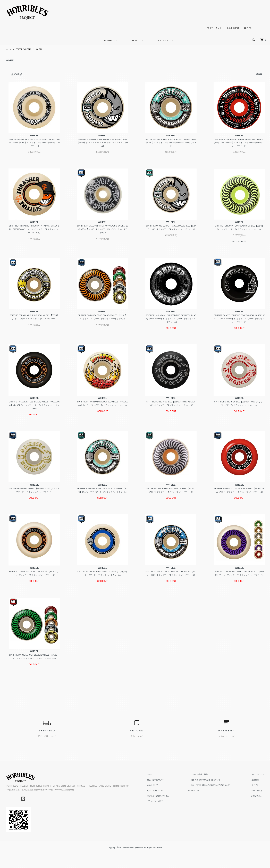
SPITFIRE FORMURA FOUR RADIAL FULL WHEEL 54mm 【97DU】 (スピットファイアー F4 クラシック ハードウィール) (102, 143)
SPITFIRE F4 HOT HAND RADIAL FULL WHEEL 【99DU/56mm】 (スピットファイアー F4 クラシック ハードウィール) (103, 412)
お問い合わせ (259, 815)
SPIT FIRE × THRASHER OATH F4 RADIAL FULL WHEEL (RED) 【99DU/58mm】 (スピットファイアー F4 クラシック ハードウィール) (239, 143)
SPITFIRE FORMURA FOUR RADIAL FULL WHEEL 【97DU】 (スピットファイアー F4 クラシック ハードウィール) (171, 230)
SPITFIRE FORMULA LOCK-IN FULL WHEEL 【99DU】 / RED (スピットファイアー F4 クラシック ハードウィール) (239, 499)
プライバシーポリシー (166, 821)
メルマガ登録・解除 (205, 794)
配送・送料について (165, 799)
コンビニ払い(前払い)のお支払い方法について (217, 805)
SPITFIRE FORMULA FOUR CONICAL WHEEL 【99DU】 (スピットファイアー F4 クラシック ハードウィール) (34, 324)
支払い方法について (165, 810)
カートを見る (259, 810)
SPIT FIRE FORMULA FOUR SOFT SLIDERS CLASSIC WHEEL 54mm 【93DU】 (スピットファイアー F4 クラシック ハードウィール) (34, 143)
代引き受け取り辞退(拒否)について (212, 799)
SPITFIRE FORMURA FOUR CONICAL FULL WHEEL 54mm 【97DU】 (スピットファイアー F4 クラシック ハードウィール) (171, 143)
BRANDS (108, 41)
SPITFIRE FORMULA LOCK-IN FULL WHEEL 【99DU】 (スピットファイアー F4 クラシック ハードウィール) (34, 586)
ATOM (204, 810)
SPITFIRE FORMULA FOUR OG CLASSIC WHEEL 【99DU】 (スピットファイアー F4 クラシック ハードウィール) (239, 586)
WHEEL (44, 49)
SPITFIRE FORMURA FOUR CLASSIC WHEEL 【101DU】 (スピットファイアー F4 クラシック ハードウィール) (34, 674)
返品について (162, 805)
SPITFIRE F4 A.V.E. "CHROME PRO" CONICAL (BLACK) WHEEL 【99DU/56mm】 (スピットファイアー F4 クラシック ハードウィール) (239, 324)
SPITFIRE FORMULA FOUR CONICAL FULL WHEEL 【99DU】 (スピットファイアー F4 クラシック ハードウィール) (171, 586)
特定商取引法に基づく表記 (168, 815)
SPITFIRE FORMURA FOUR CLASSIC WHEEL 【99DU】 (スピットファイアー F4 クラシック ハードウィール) (239, 230)
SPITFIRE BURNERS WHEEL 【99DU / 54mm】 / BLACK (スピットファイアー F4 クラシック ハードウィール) (171, 412)
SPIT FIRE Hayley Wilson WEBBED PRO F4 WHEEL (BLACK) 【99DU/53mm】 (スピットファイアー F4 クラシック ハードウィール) (171, 324)
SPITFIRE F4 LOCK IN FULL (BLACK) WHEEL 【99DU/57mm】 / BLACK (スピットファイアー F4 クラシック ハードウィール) (34, 412)
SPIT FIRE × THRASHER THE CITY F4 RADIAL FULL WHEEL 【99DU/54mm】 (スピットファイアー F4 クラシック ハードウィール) (34, 230)
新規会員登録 (233, 28)
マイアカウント (214, 28)
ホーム (9, 49)
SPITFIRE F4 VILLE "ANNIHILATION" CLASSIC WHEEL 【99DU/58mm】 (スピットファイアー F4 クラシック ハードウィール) (103, 230)
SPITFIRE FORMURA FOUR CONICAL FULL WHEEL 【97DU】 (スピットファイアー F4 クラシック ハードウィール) (103, 499)
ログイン (248, 28)
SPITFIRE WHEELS (26, 49)
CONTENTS (163, 41)
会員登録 (257, 799)
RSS (198, 810)
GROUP (134, 41)
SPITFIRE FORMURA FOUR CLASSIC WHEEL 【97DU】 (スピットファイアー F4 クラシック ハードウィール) (171, 499)
